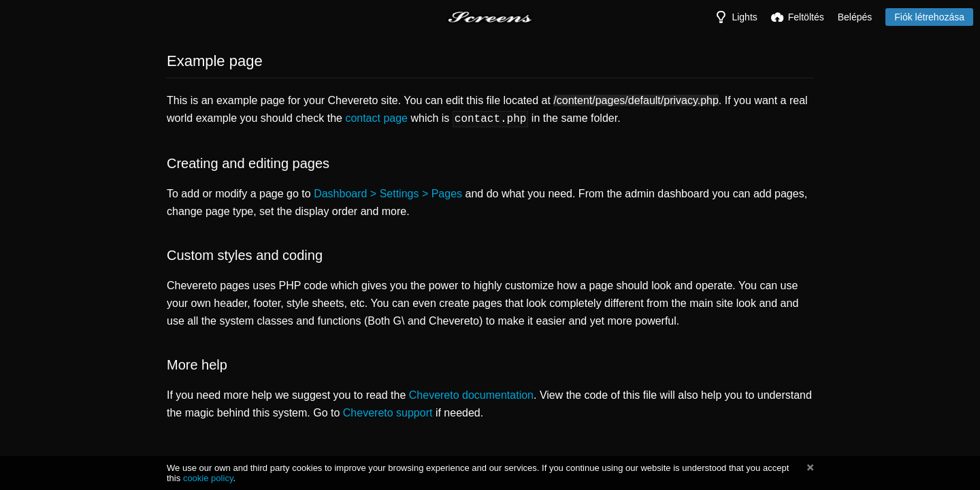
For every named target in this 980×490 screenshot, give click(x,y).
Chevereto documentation (471, 394)
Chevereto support (388, 411)
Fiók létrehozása (929, 17)
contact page (376, 118)
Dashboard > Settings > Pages (388, 192)
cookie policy (208, 478)
